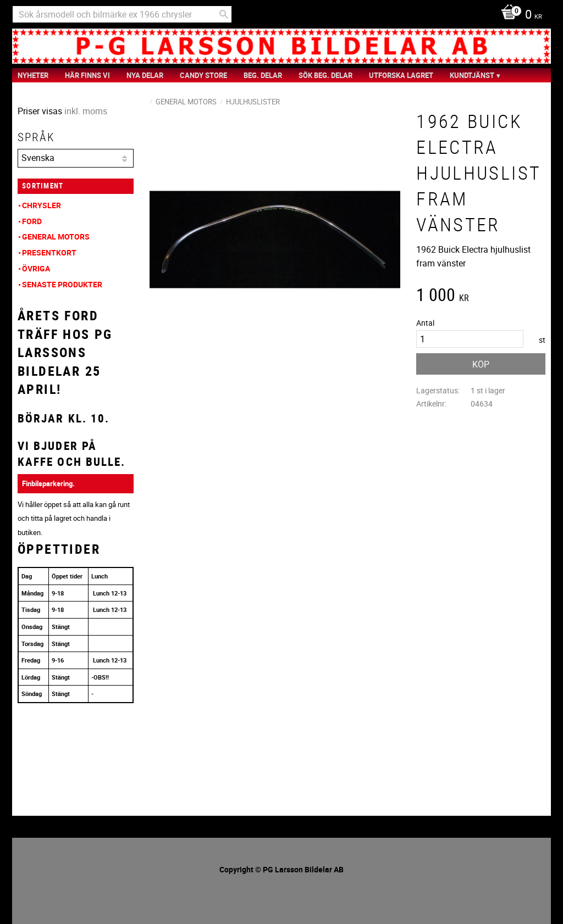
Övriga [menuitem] (36, 268)
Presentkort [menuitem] (49, 252)
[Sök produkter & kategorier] (122, 14)
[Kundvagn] (519, 15)
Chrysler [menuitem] (42, 205)
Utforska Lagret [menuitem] (401, 75)
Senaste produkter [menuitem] (62, 284)
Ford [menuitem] (32, 221)
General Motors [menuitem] (56, 236)
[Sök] (224, 14)
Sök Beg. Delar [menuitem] (325, 75)
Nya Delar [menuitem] (145, 75)
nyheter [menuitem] (33, 75)
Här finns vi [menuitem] (87, 75)
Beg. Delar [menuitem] (263, 75)
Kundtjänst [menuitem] (472, 75)
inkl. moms (86, 111)
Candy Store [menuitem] (203, 75)
